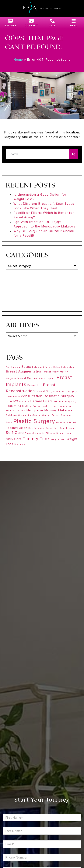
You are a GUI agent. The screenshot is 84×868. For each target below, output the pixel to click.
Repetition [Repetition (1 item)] (52, 428)
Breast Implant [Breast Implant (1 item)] (47, 378)
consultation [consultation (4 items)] (32, 396)
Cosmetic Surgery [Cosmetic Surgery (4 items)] (59, 396)
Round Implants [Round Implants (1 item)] (69, 428)
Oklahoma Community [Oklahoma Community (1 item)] (19, 415)
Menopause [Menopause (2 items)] (35, 410)
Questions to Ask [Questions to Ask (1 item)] (66, 422)
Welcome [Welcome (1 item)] (20, 444)
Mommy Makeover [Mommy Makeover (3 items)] (59, 410)
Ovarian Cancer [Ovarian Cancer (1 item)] (42, 415)
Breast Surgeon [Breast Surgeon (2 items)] (47, 391)
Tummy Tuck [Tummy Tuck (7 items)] (36, 439)
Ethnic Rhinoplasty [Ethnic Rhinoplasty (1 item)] (65, 402)
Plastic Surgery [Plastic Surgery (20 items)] (34, 421)
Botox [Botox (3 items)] (26, 367)
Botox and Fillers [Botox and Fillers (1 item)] (42, 367)
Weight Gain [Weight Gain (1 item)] (58, 439)
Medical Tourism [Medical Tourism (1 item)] (16, 411)
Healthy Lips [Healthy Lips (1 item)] (49, 406)
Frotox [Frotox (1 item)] (37, 406)
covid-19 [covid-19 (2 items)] (12, 401)
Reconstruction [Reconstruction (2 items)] (17, 428)
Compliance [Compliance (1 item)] (13, 397)
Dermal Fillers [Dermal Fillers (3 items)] (42, 401)
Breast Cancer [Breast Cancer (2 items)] (27, 378)
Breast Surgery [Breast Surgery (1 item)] (68, 392)
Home (18, 60)
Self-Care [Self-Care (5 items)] (15, 433)
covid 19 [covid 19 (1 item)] (24, 402)
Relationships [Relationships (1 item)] (37, 428)
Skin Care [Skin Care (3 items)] (14, 439)
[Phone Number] (42, 857)
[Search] (74, 154)
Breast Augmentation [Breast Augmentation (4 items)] (24, 371)
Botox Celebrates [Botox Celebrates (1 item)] (64, 367)
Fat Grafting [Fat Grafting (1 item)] (25, 406)
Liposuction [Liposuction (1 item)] (65, 406)
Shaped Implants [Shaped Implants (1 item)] (35, 433)
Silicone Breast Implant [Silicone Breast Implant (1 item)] (60, 433)
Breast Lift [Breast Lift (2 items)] (35, 385)
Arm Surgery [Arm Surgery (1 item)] (13, 367)
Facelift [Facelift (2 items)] (11, 406)
